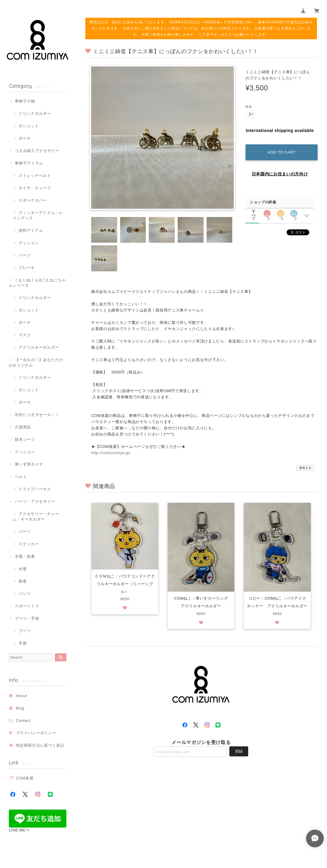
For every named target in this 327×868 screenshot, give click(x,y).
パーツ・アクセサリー (35, 501)
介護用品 (23, 427)
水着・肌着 (25, 556)
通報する (305, 468)
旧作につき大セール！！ (37, 415)
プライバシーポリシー (36, 733)
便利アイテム (31, 230)
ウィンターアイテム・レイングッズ (38, 215)
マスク (25, 335)
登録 (239, 752)
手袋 (23, 643)
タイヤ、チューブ (35, 188)
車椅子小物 (25, 101)
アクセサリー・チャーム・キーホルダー (36, 517)
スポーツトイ (27, 606)
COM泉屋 (25, 778)
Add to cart (281, 151)
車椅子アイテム (29, 163)
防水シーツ (25, 439)
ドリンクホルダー (35, 114)
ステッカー (29, 544)
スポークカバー (33, 200)
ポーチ (25, 138)
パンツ (25, 594)
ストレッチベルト (35, 176)
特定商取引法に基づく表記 (40, 745)
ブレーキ (27, 268)
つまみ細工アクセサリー (37, 151)
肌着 (23, 581)
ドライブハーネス (35, 489)
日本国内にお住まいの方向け (280, 172)
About (22, 696)
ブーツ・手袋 (27, 618)
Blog (20, 708)
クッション (29, 243)
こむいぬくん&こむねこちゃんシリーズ (37, 283)
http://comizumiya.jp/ (111, 453)
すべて (254, 209)
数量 (249, 107)
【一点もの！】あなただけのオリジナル (36, 362)
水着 (23, 569)
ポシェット (29, 126)
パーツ (25, 255)
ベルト (21, 477)
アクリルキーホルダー (39, 347)
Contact (23, 721)
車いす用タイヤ (29, 464)
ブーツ (25, 631)
